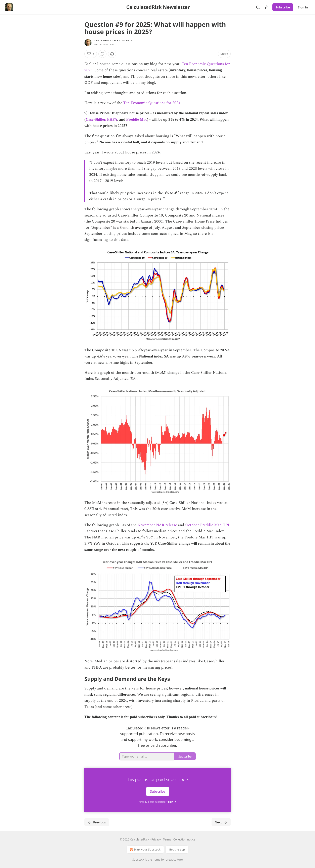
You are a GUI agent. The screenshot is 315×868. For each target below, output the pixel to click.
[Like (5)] (91, 54)
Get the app (177, 849)
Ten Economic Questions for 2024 (152, 103)
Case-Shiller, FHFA (101, 119)
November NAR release (157, 525)
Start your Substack (145, 850)
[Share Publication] (267, 7)
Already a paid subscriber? (157, 802)
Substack (138, 859)
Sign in (303, 7)
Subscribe (283, 7)
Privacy (156, 839)
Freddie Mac (137, 119)
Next (221, 822)
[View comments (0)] (102, 54)
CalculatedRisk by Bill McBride (113, 40)
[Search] (258, 7)
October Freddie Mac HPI (207, 525)
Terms (167, 839)
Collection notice (184, 839)
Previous (97, 822)
